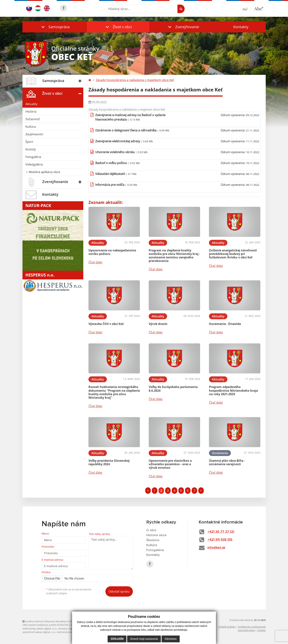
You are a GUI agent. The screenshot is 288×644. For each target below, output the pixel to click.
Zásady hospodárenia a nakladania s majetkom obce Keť (135, 80)
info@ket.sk (216, 548)
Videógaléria (34, 164)
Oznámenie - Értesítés (225, 324)
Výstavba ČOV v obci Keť (106, 324)
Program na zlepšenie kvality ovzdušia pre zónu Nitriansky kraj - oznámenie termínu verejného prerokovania (174, 256)
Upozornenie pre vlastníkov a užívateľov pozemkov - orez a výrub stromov (170, 464)
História (31, 112)
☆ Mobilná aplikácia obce (43, 172)
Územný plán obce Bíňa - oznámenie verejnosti (227, 462)
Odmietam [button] (171, 639)
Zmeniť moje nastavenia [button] (144, 639)
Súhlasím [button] (117, 639)
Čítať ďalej (95, 262)
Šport (29, 142)
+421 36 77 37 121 (221, 532)
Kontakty (241, 27)
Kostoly (31, 149)
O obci (151, 530)
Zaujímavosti (34, 134)
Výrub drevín (158, 324)
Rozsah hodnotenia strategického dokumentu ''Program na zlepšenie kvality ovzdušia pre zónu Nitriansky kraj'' (114, 392)
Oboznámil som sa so (69, 591)
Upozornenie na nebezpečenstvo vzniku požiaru (112, 252)
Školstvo (153, 540)
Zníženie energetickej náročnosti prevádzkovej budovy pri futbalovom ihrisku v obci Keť (233, 254)
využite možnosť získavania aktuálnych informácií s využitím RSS (59, 621)
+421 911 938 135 (220, 540)
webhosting (29, 629)
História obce (156, 535)
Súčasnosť (33, 119)
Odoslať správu (119, 591)
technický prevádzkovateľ (71, 632)
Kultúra (31, 127)
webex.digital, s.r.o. (47, 629)
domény (63, 629)
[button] (55, 27)
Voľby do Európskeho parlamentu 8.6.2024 (173, 389)
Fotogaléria (33, 157)
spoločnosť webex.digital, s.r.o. (39, 632)
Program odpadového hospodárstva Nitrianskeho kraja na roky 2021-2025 (233, 390)
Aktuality (31, 104)
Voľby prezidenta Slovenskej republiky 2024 (109, 462)
